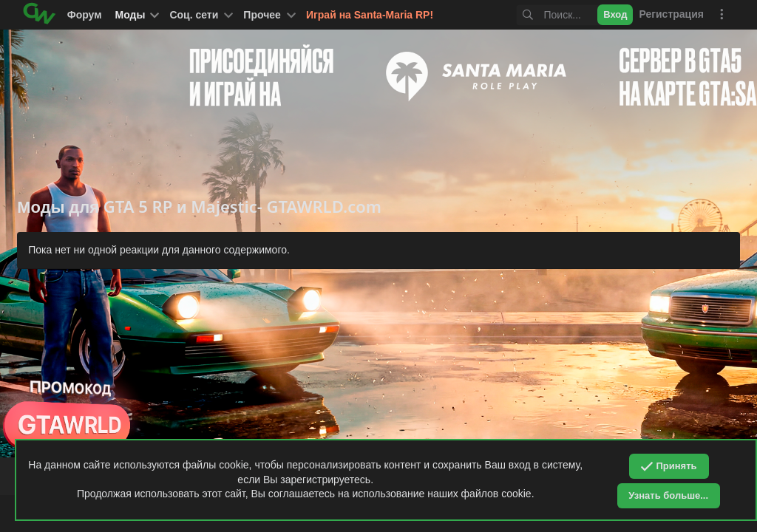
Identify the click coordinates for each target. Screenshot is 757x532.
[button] (200, 15)
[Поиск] (545, 15)
